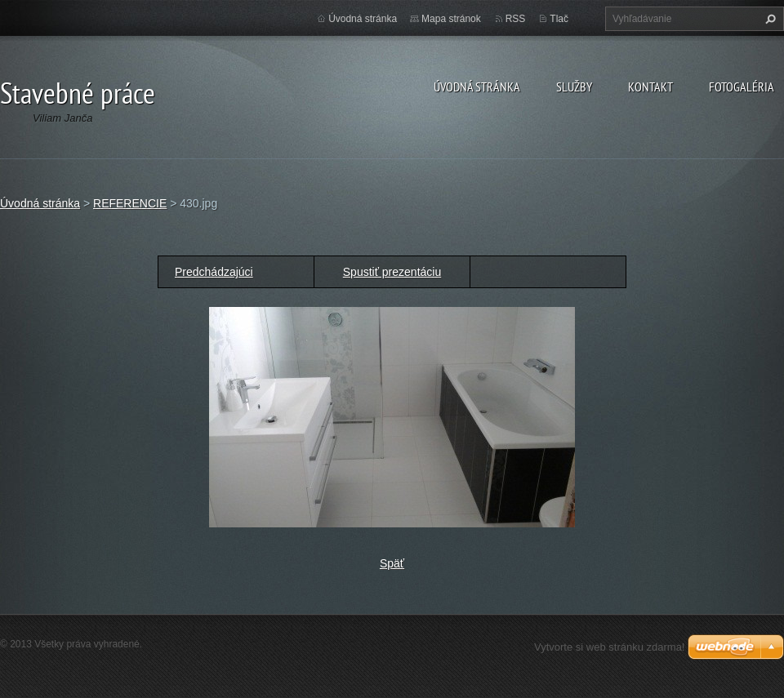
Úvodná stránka (477, 87)
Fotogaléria (742, 87)
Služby (574, 87)
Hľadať (768, 19)
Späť (392, 563)
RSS (516, 19)
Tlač (559, 19)
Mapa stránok (451, 19)
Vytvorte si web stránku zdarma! (609, 647)
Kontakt (650, 87)
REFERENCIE (130, 203)
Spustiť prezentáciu (392, 272)
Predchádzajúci (214, 272)
